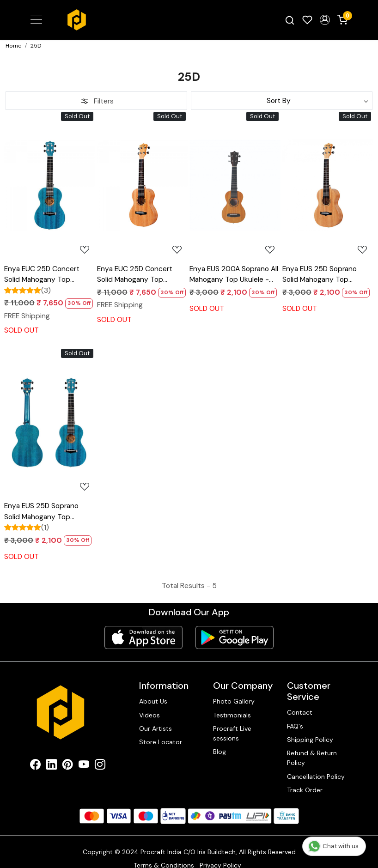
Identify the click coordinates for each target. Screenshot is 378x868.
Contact (300, 712)
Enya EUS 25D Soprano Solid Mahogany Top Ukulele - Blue (41, 512)
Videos (149, 715)
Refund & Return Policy (312, 758)
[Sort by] (282, 101)
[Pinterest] (68, 766)
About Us (153, 701)
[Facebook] (35, 766)
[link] (290, 20)
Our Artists (155, 728)
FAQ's (295, 726)
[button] (325, 20)
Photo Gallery (234, 701)
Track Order (305, 790)
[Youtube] (84, 766)
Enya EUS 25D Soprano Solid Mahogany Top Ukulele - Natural (320, 275)
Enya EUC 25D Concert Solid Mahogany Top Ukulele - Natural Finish (135, 275)
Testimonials (232, 715)
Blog (219, 752)
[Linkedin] (52, 766)
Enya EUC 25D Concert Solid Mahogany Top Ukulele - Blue (42, 275)
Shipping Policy (310, 740)
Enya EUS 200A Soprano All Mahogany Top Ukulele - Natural (234, 275)
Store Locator (161, 742)
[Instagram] (100, 766)
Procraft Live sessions (232, 733)
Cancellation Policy (316, 777)
